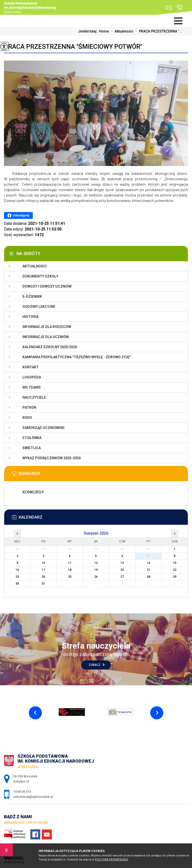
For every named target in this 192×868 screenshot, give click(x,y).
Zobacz (97, 665)
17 (43, 570)
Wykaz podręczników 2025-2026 (52, 458)
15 (175, 563)
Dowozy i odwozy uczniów (47, 286)
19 (96, 570)
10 (43, 563)
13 (122, 563)
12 (96, 563)
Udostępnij (18, 215)
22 (175, 570)
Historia (30, 317)
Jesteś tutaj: (88, 31)
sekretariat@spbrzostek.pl (169, 8)
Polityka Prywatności (112, 860)
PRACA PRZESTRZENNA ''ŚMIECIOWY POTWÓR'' (73, 47)
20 (122, 570)
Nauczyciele (34, 397)
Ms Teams (32, 387)
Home (104, 31)
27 (122, 577)
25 (70, 577)
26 (96, 577)
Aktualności (121, 31)
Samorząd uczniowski (43, 428)
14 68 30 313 (180, 7)
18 (70, 570)
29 (175, 577)
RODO (27, 418)
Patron (29, 408)
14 (149, 563)
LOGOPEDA (32, 377)
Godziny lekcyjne (39, 307)
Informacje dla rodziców (47, 327)
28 (149, 577)
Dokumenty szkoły (40, 276)
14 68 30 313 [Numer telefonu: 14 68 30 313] (22, 792)
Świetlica (32, 448)
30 (17, 584)
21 (149, 570)
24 (43, 577)
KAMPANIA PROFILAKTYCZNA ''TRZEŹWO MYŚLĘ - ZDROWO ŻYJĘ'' (77, 357)
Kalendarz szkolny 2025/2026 (50, 347)
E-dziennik (32, 296)
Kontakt (31, 367)
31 (43, 584)
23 (17, 577)
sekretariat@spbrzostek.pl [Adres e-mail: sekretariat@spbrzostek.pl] (33, 797)
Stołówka (32, 438)
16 (17, 570)
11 (70, 563)
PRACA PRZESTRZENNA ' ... (158, 31)
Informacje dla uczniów (46, 337)
